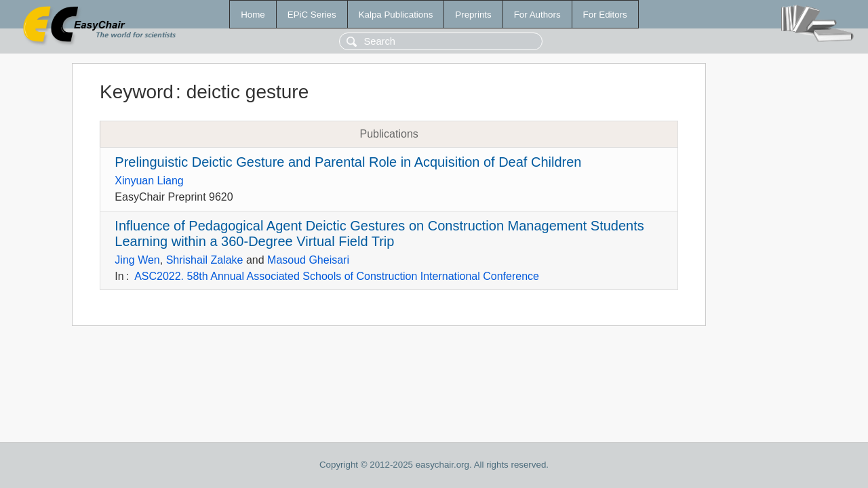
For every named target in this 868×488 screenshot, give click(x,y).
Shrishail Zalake (205, 260)
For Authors (537, 15)
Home (253, 15)
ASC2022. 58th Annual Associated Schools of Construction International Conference (337, 276)
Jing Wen (137, 260)
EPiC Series (312, 15)
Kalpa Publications (396, 15)
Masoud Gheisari (308, 260)
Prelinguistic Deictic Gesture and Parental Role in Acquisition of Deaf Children (348, 162)
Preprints (473, 15)
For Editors (605, 15)
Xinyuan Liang (149, 181)
